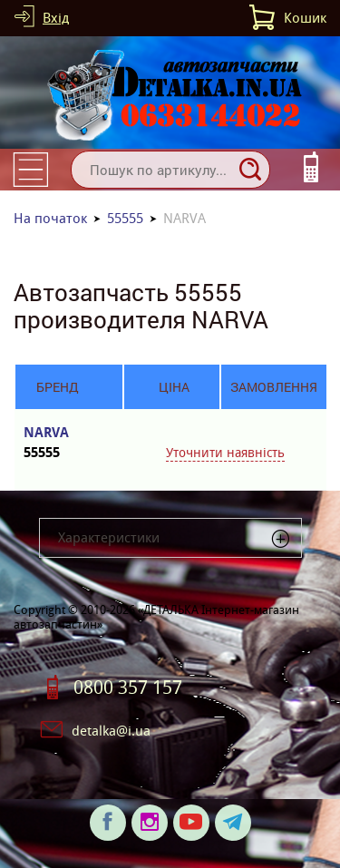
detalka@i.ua (111, 731)
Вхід (56, 18)
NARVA (57, 443)
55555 (125, 218)
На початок (50, 218)
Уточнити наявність (225, 453)
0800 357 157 (128, 688)
